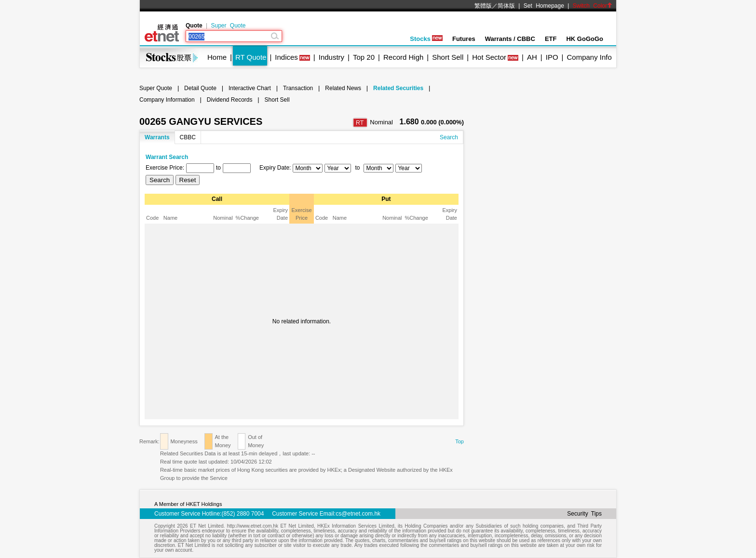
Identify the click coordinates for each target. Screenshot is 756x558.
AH (532, 57)
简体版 (506, 6)
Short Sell (448, 57)
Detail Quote (200, 88)
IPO (552, 57)
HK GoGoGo (585, 39)
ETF (551, 39)
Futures (464, 39)
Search (449, 137)
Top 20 (364, 57)
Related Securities (398, 88)
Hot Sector (489, 57)
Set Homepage (544, 6)
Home (217, 57)
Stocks (426, 39)
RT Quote (251, 57)
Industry (331, 57)
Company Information (167, 100)
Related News (343, 88)
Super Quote (228, 26)
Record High (403, 57)
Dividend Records (230, 100)
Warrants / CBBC (510, 39)
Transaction (298, 88)
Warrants (157, 137)
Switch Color (593, 6)
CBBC (188, 137)
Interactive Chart (250, 88)
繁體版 (483, 6)
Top (459, 441)
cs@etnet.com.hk (358, 514)
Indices (286, 57)
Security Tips (584, 514)
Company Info (589, 57)
